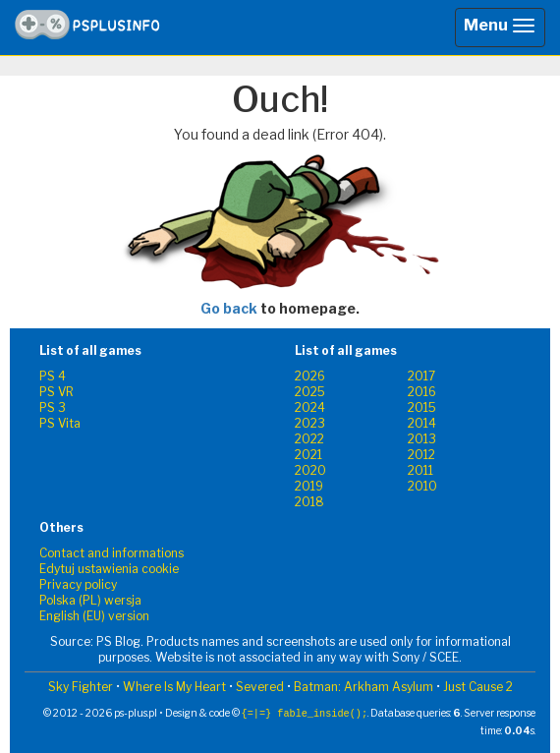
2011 (420, 470)
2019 (309, 486)
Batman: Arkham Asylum (364, 687)
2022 (309, 439)
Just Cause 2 (478, 687)
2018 (309, 502)
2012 (421, 455)
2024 (310, 407)
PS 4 (53, 376)
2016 (422, 392)
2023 (310, 423)
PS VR (56, 392)
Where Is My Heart (174, 687)
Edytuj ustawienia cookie (109, 569)
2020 (310, 470)
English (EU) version (94, 616)
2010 (422, 486)
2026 (310, 376)
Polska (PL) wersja (90, 600)
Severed (260, 687)
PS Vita (60, 423)
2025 (310, 392)
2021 (308, 455)
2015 (422, 407)
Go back (229, 308)
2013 (422, 439)
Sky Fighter (81, 687)
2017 (421, 376)
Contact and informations (112, 553)
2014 (422, 423)
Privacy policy (78, 584)
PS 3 (53, 407)
